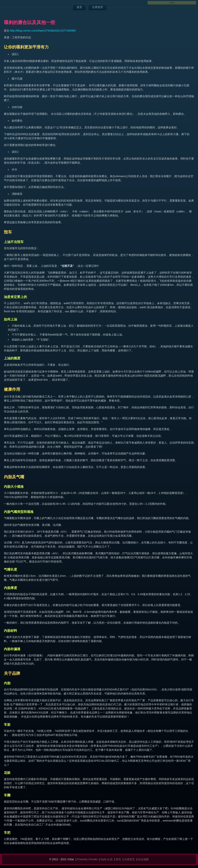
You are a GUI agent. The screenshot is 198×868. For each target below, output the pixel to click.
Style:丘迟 (107, 859)
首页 (79, 7)
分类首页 (98, 7)
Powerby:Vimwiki (87, 859)
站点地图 (143, 859)
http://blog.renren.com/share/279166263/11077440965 (43, 31)
